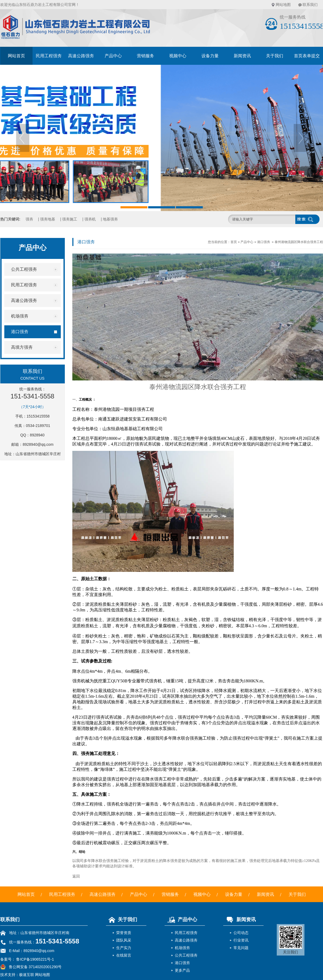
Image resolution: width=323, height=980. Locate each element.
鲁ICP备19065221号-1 (35, 959)
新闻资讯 (242, 56)
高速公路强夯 (81, 56)
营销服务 (145, 56)
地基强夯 (110, 219)
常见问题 (241, 948)
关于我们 (275, 56)
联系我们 (310, 5)
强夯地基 (48, 219)
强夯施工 (70, 219)
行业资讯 (241, 940)
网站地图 (283, 5)
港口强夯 (264, 242)
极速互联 (27, 975)
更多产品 (182, 970)
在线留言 (124, 955)
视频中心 (178, 56)
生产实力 (124, 948)
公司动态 (241, 933)
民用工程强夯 (49, 56)
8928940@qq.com (38, 444)
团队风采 (124, 940)
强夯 (29, 219)
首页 (234, 242)
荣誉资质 (124, 933)
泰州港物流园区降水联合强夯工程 (299, 242)
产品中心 (113, 56)
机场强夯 (182, 948)
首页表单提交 (307, 56)
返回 (76, 876)
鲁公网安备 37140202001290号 (31, 967)
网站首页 (16, 56)
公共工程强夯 (186, 955)
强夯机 (90, 219)
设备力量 (210, 56)
